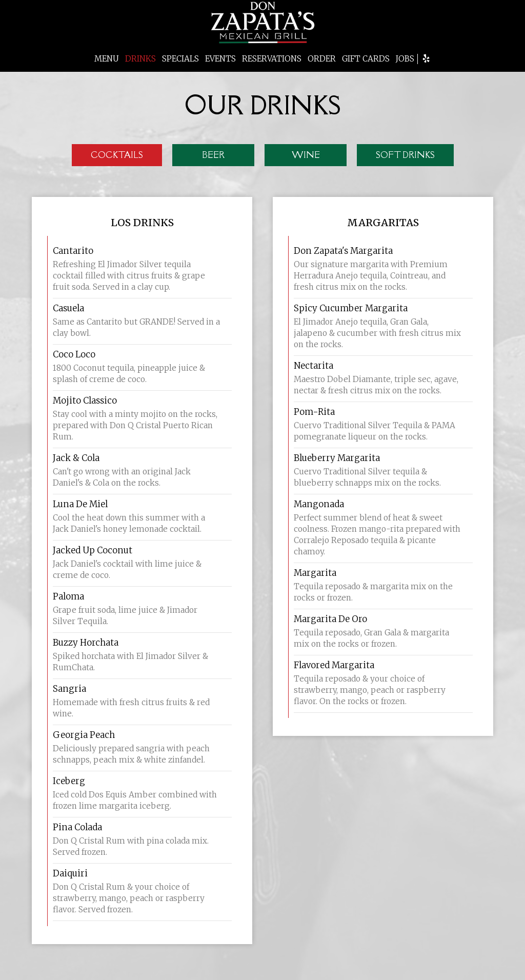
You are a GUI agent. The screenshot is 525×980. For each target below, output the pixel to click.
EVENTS (220, 59)
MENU (107, 59)
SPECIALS (180, 59)
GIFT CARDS (366, 59)
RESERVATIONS (272, 59)
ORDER (322, 59)
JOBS (405, 59)
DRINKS (140, 59)
